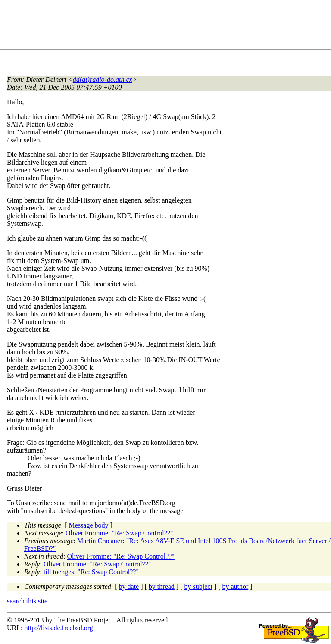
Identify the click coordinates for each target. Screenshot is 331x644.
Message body (89, 525)
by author (235, 586)
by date (129, 586)
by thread (162, 586)
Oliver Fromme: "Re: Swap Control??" (119, 533)
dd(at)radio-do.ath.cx (103, 80)
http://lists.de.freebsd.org (58, 628)
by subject (198, 586)
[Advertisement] (164, 26)
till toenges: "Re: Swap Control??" (91, 572)
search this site (27, 601)
